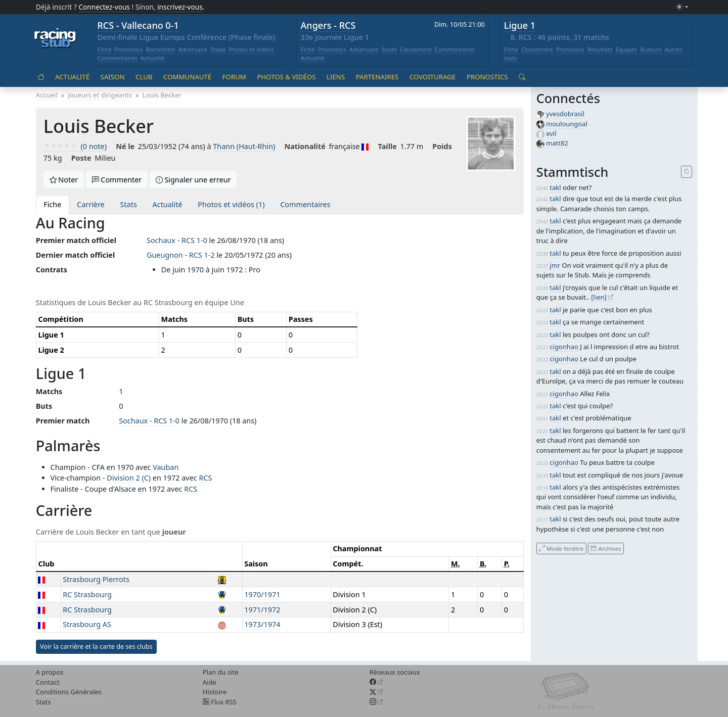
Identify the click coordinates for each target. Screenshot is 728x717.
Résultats (600, 49)
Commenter (117, 180)
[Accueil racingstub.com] (55, 39)
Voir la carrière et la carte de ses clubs (96, 647)
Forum (234, 77)
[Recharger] (687, 172)
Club (144, 77)
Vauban (166, 467)
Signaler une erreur (193, 180)
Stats (129, 204)
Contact (48, 682)
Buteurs (651, 49)
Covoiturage (433, 77)
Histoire (215, 692)
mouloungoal (567, 124)
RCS (205, 478)
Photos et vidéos (252, 49)
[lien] (599, 297)
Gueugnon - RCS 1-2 (181, 255)
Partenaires (377, 77)
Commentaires (117, 58)
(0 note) (75, 146)
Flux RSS (220, 702)
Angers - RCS (328, 25)
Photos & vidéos (286, 77)
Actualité (152, 58)
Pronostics (128, 49)
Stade (218, 49)
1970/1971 (262, 594)
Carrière (91, 204)
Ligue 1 (520, 25)
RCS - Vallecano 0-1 (138, 25)
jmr (555, 265)
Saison (113, 77)
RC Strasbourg (87, 594)
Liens (336, 77)
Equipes (626, 49)
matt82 (557, 143)
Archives (606, 548)
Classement (416, 49)
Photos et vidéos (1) (231, 204)
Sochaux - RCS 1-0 (177, 240)
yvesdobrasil (565, 114)
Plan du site (221, 672)
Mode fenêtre (561, 548)
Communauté (187, 77)
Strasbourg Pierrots (96, 579)
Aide (210, 682)
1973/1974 (262, 624)
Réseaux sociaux (395, 672)
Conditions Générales (69, 692)
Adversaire (193, 49)
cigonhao (564, 347)
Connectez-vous (104, 7)
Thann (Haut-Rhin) (244, 146)
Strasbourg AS (87, 624)
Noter (64, 180)
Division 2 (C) (129, 478)
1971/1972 (262, 610)
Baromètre (161, 49)
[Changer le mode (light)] (682, 7)
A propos (50, 672)
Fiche (104, 49)
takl (555, 187)
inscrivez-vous (180, 7)
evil (551, 133)
